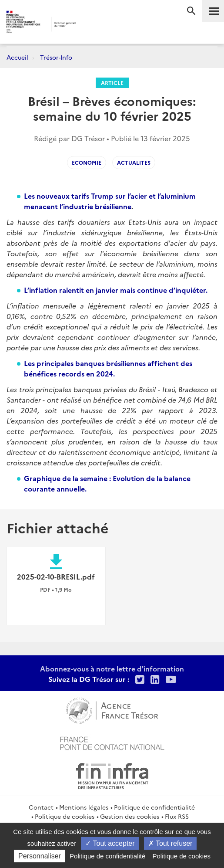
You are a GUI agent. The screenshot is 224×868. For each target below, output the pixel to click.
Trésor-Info (56, 57)
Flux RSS (177, 816)
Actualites (134, 162)
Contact (41, 807)
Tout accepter (110, 843)
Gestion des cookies (130, 816)
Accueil (17, 57)
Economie (87, 162)
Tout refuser (171, 843)
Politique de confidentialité (154, 807)
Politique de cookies (65, 816)
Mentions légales (84, 807)
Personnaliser (40, 856)
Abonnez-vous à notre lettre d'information (112, 668)
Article (112, 83)
